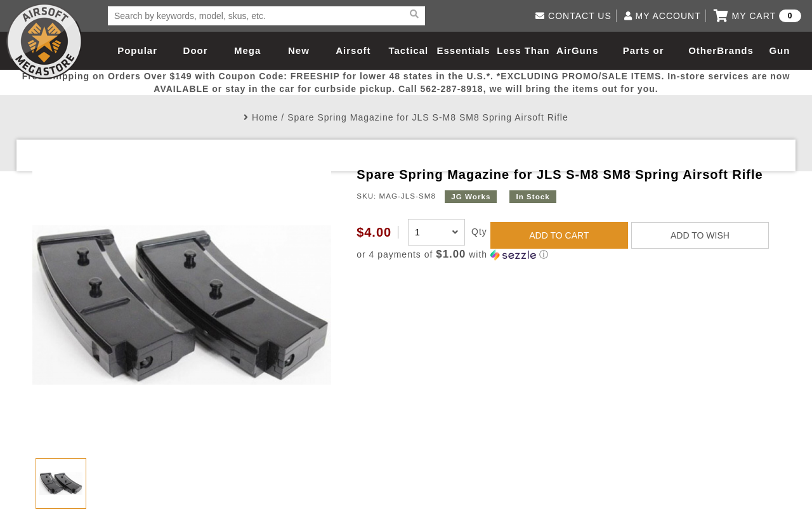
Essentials (463, 50)
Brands (735, 50)
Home (265, 117)
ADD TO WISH (700, 235)
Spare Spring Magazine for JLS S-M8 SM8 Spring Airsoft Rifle (428, 117)
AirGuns (577, 50)
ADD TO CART (559, 235)
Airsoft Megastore (44, 41)
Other (703, 50)
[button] (568, 255)
